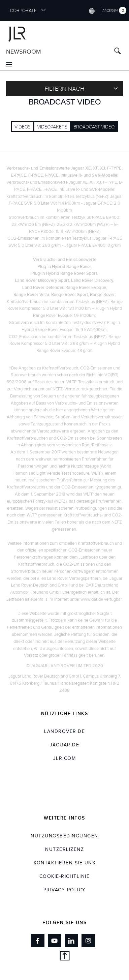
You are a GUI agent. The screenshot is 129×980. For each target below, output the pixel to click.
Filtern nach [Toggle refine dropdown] (81, 88)
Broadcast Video (94, 127)
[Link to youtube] (55, 941)
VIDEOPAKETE (52, 127)
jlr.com (65, 759)
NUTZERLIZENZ (64, 850)
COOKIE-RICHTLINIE (65, 877)
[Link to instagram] (88, 941)
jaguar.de (65, 745)
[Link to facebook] (38, 941)
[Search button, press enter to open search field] (118, 52)
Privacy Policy (65, 890)
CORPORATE (28, 10)
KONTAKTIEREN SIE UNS (64, 863)
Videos (23, 127)
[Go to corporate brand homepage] (64, 33)
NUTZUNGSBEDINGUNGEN (64, 836)
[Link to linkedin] (71, 941)
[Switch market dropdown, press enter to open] (91, 10)
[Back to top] (64, 957)
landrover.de (64, 732)
